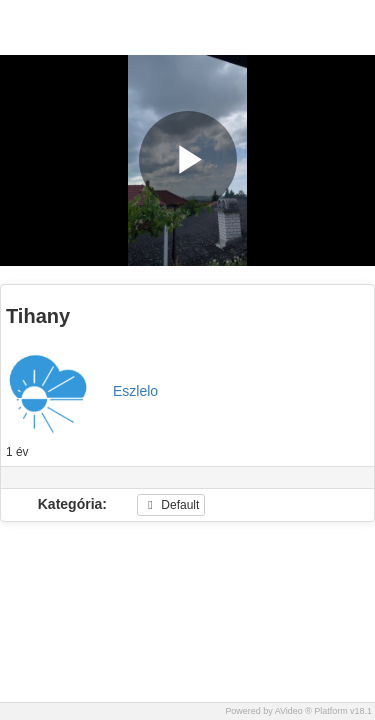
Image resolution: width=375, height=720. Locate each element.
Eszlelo (135, 391)
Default (171, 505)
